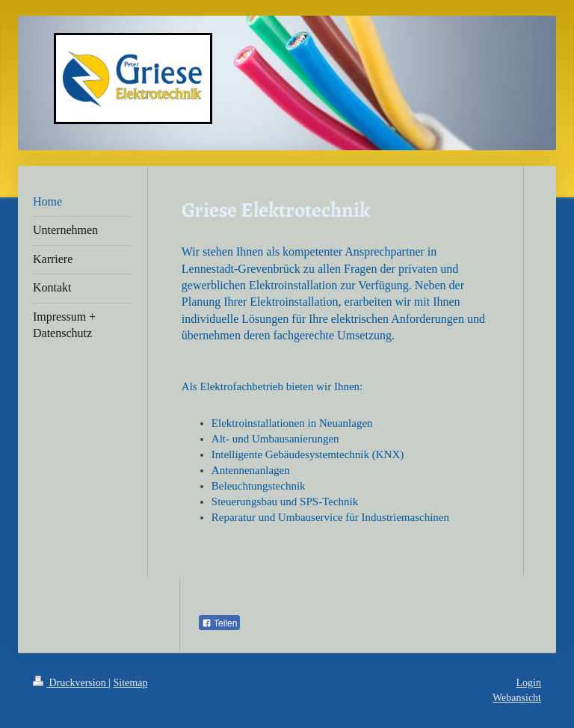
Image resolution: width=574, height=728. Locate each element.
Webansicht (517, 698)
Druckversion (71, 683)
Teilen (219, 623)
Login (529, 683)
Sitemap (131, 683)
